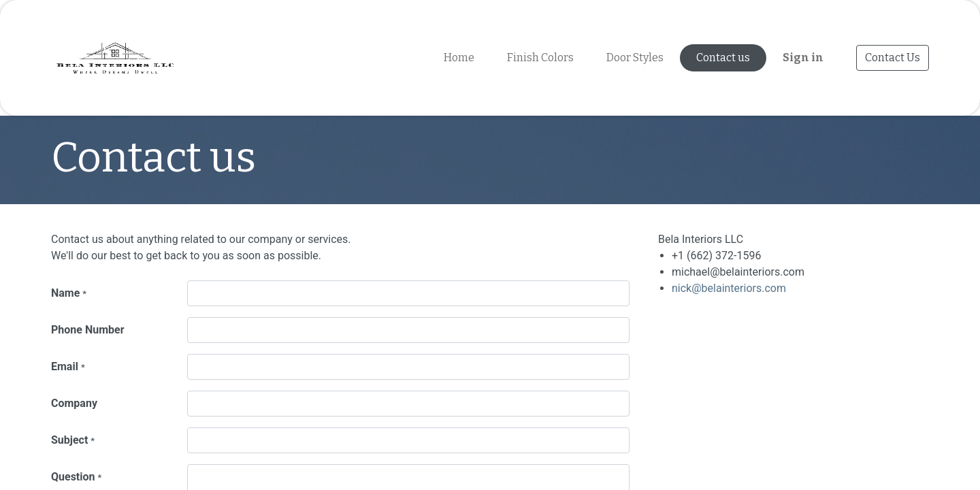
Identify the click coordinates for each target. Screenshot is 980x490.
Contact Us (893, 58)
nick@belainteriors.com (729, 288)
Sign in (803, 58)
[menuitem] (459, 58)
